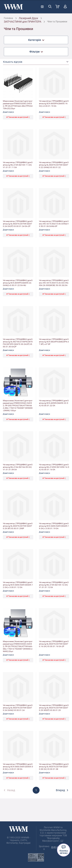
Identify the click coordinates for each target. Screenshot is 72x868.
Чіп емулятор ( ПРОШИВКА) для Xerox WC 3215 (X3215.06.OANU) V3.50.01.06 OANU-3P (54, 224)
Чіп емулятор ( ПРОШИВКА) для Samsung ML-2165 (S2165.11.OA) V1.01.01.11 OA (18, 165)
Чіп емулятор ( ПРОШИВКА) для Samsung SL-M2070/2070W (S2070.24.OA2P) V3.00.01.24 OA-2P (18, 224)
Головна (8, 18)
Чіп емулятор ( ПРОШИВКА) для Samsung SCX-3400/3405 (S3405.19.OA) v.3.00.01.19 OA (54, 526)
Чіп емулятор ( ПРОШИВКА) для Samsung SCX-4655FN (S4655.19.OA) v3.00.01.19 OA (54, 104)
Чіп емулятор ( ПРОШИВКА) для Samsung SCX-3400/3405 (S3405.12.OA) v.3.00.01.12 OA (18, 585)
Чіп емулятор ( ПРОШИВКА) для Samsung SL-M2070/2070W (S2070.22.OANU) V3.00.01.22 (54, 165)
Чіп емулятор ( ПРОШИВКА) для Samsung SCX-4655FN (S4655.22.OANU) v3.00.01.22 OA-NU (18, 283)
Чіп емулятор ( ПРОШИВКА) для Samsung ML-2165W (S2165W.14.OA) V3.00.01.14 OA (54, 467)
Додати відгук (8, 112)
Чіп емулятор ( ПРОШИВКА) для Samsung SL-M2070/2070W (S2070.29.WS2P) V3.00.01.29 (54, 708)
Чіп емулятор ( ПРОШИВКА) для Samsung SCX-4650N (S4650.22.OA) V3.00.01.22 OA (54, 403)
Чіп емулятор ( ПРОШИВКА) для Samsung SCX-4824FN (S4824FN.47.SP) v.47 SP (54, 342)
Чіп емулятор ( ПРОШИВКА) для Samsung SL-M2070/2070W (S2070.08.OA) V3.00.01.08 (54, 767)
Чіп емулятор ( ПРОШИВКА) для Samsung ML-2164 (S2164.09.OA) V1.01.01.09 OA (18, 467)
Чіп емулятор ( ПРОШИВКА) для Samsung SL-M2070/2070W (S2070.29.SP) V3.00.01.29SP (18, 526)
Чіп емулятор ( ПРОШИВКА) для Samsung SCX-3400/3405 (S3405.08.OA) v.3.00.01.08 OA (18, 767)
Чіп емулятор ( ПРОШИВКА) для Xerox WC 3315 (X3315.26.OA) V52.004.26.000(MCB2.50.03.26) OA (54, 283)
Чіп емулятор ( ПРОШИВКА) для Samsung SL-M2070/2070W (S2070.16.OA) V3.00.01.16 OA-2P (54, 644)
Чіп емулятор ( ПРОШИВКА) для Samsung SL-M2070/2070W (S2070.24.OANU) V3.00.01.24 (18, 708)
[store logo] (13, 7)
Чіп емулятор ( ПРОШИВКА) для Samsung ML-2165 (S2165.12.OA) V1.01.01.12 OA (54, 585)
